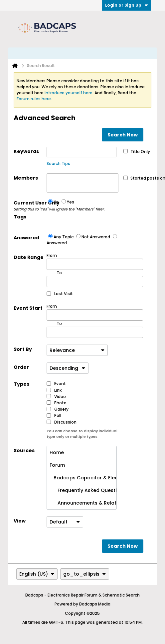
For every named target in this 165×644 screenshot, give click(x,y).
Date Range (29, 257)
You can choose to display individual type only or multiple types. (82, 434)
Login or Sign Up (127, 5)
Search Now (123, 135)
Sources (24, 450)
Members (26, 178)
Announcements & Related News (83, 503)
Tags (20, 217)
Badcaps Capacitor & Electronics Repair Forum (83, 478)
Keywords (26, 151)
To (59, 323)
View (20, 521)
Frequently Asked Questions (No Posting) (83, 490)
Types (21, 384)
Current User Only (30, 206)
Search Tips (58, 163)
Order (21, 367)
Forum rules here (34, 99)
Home (57, 452)
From (95, 261)
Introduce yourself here (69, 93)
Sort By (23, 349)
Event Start (28, 308)
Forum (57, 465)
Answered (26, 238)
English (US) (37, 574)
